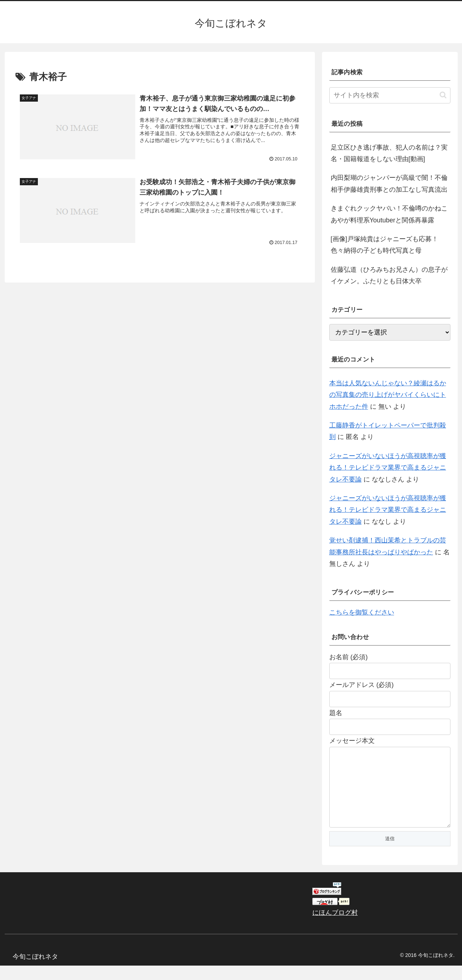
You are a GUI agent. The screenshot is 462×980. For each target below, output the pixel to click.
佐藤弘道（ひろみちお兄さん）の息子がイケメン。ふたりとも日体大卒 (389, 275)
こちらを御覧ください (362, 612)
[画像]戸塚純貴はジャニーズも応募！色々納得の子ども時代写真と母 (384, 245)
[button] (443, 95)
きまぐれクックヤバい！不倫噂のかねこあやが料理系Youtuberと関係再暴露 (389, 214)
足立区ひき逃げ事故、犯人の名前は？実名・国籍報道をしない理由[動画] (389, 153)
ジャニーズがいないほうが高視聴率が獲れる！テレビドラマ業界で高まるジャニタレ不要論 (388, 468)
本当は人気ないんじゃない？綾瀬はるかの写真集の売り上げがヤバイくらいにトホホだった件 (388, 395)
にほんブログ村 (335, 927)
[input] (390, 95)
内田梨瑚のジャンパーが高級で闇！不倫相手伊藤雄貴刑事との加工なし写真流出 (389, 183)
